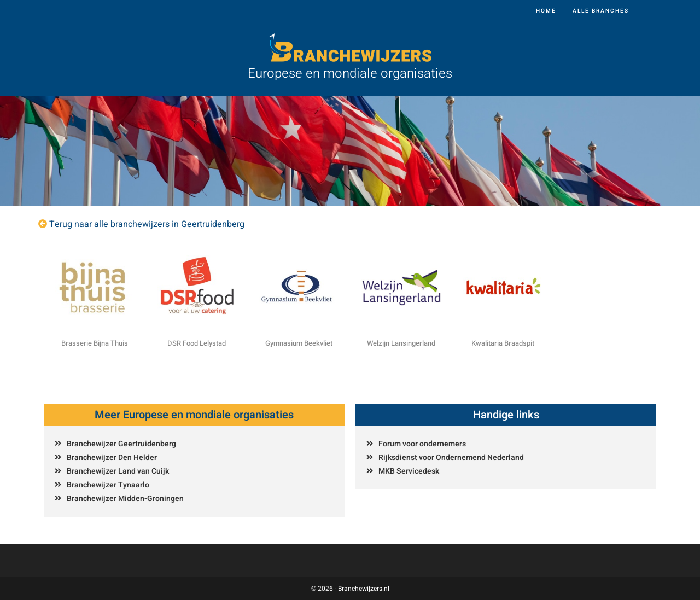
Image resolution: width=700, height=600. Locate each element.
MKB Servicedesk (409, 471)
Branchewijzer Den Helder (112, 458)
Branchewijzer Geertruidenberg (121, 444)
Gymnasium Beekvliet (299, 343)
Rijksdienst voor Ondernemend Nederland (451, 458)
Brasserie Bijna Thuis (95, 343)
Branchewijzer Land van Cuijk (118, 471)
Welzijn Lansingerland (401, 343)
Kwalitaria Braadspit (503, 343)
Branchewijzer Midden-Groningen (125, 499)
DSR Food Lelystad (197, 343)
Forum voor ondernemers (422, 444)
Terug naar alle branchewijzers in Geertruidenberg (147, 224)
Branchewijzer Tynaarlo (108, 485)
